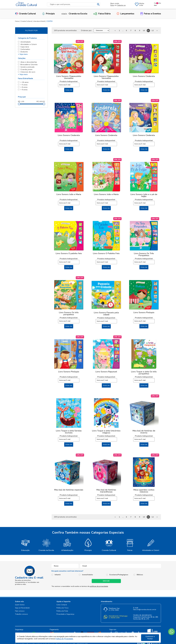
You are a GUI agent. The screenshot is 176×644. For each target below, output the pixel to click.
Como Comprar (62, 605)
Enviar (106, 581)
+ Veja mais (23, 54)
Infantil (58, 575)
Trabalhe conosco (21, 614)
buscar (98, 4)
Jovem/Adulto (87, 575)
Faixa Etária (102, 14)
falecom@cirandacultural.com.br (145, 610)
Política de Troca (62, 608)
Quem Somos (20, 605)
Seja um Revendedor (22, 608)
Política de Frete (62, 611)
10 (144, 30)
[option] (25, 545)
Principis (48, 14)
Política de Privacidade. (64, 639)
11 (148, 30)
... (123, 30)
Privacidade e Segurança (65, 614)
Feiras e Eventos (151, 14)
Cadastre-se (121, 5)
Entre (112, 5)
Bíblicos (140, 575)
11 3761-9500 (114, 610)
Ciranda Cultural (25, 14)
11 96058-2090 (114, 618)
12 (153, 30)
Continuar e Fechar (150, 638)
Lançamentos (125, 14)
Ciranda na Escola (74, 14)
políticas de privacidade (99, 586)
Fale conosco (20, 611)
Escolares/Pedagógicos (119, 575)
